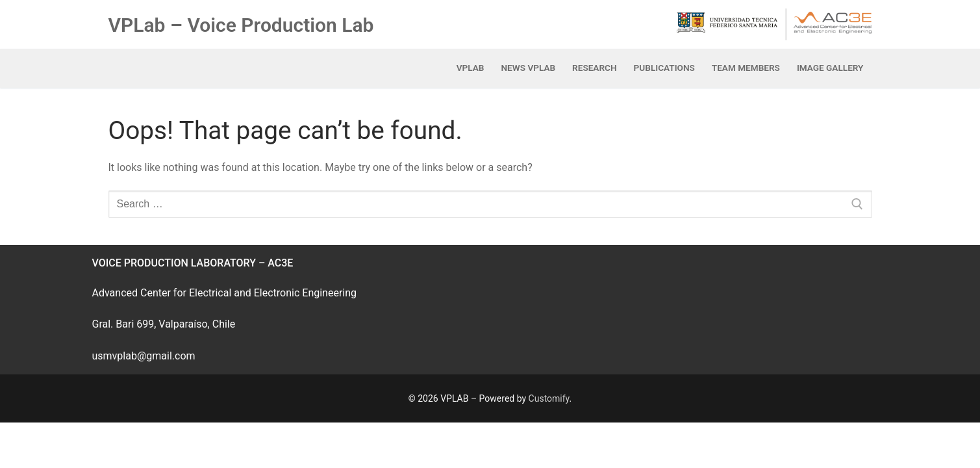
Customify (549, 398)
